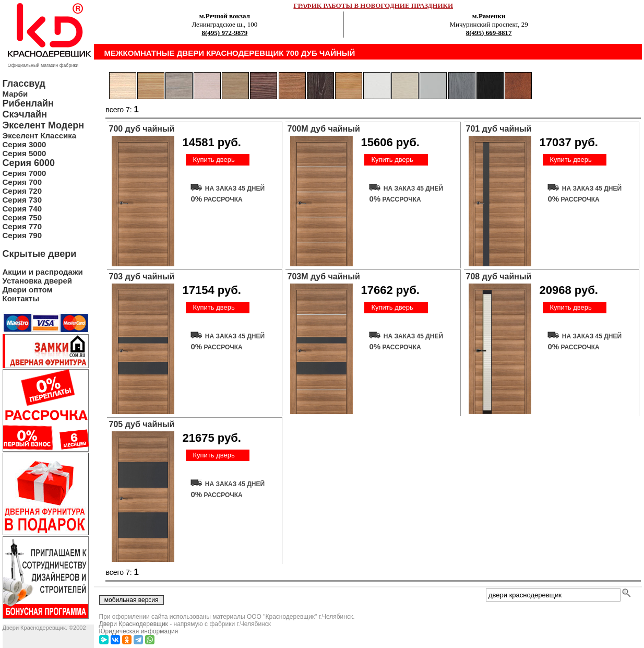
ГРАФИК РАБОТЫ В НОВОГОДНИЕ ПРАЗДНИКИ (373, 5)
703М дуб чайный (324, 276)
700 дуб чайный (142, 129)
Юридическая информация (139, 631)
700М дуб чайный (324, 129)
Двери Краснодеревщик (134, 624)
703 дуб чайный (142, 276)
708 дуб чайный (499, 276)
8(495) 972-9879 (224, 33)
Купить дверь (213, 160)
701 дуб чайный (499, 129)
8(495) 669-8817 (489, 33)
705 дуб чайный (142, 424)
